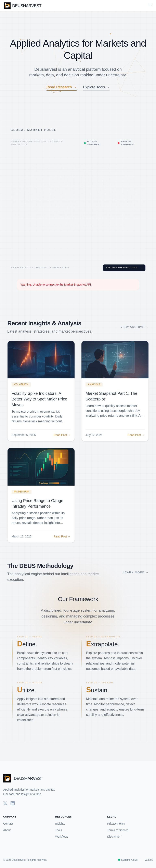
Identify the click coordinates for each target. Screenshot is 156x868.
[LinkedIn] (13, 803)
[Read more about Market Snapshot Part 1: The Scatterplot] (115, 364)
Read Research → (62, 87)
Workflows (62, 837)
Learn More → (136, 577)
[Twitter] (5, 803)
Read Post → (62, 439)
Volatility (21, 389)
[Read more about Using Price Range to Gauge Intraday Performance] (41, 471)
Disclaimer (114, 837)
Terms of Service (118, 830)
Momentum (22, 496)
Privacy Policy (116, 824)
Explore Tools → (96, 87)
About (7, 830)
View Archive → (135, 331)
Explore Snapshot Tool (124, 268)
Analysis (94, 389)
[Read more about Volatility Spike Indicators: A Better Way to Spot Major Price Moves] (41, 364)
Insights (60, 824)
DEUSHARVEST (23, 6)
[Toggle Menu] (150, 5)
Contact (8, 824)
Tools (59, 830)
